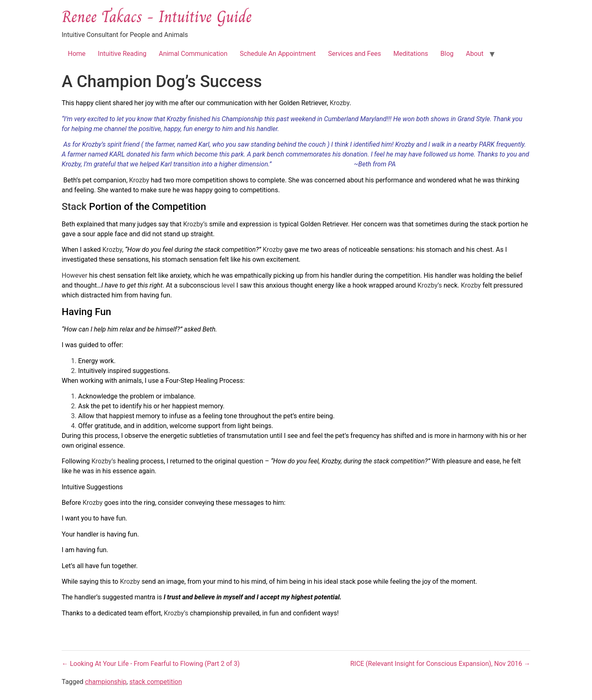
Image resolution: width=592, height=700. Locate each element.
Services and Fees (355, 54)
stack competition (156, 682)
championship (106, 682)
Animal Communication (193, 54)
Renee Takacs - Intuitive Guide (157, 16)
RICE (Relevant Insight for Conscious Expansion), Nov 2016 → (440, 664)
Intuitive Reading (122, 54)
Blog (447, 54)
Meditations (411, 54)
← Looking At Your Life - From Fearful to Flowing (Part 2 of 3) (151, 664)
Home (77, 54)
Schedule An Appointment (278, 54)
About (475, 54)
